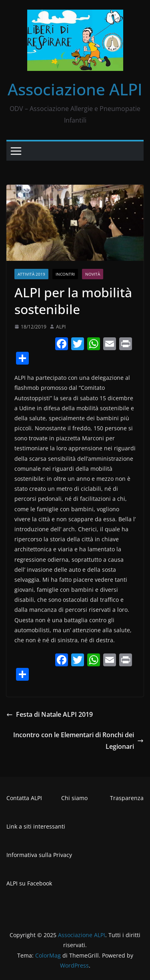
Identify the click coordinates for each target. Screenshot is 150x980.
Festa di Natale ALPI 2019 (50, 714)
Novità (93, 274)
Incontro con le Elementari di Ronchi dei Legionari (78, 741)
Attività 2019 (31, 274)
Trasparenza (127, 798)
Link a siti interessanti (36, 826)
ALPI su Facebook (29, 883)
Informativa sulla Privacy (39, 855)
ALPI (61, 327)
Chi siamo (74, 798)
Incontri (65, 274)
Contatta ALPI (24, 798)
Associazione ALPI (75, 89)
